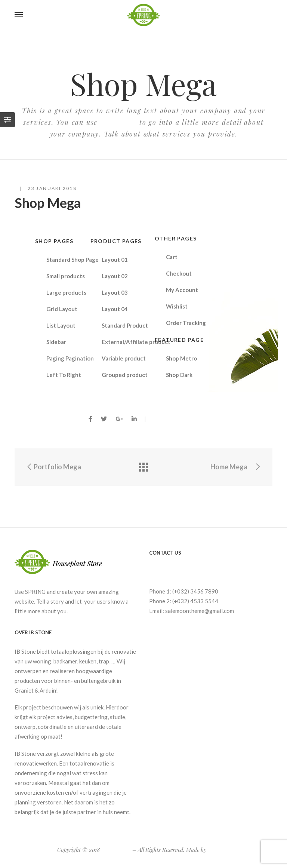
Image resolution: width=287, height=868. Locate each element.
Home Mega (236, 467)
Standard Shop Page (72, 260)
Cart (172, 257)
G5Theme (219, 850)
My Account (182, 290)
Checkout (179, 273)
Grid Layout (62, 309)
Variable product (124, 358)
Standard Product (125, 325)
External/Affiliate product (130, 342)
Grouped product (125, 375)
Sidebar (56, 342)
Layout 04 (115, 309)
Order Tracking (186, 323)
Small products (66, 276)
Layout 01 (115, 260)
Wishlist (177, 306)
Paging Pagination (70, 358)
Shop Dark (179, 375)
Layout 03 (115, 292)
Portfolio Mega (53, 467)
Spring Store (116, 850)
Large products (66, 292)
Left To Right (64, 375)
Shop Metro (181, 358)
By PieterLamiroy (176, 418)
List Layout (61, 325)
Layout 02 (115, 276)
